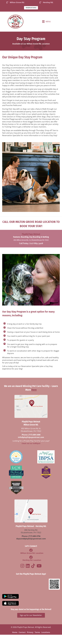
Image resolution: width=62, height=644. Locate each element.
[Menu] (46, 22)
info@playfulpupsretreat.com (31, 437)
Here (34, 390)
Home (15, 632)
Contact (22, 632)
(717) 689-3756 (34, 536)
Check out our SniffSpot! (31, 443)
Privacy (30, 632)
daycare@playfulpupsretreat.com (31, 539)
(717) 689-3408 (34, 435)
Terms (37, 632)
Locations (46, 632)
